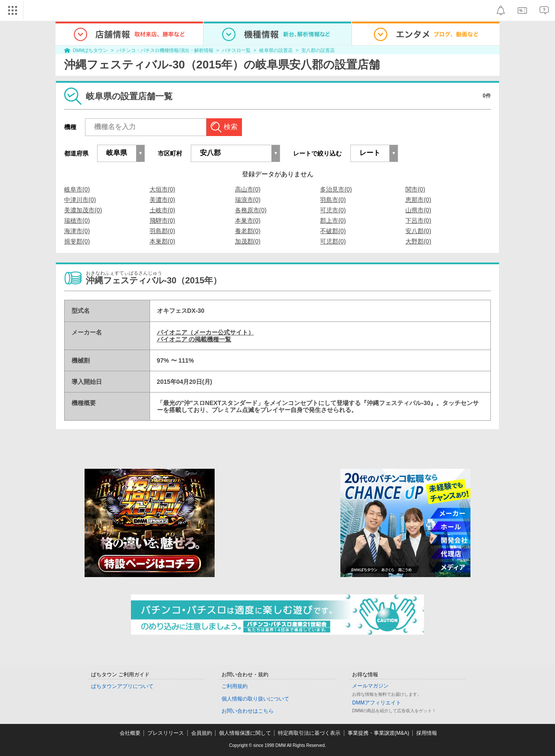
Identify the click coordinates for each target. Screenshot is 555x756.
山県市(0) (418, 210)
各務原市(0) (251, 210)
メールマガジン (370, 686)
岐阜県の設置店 (276, 50)
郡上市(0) (333, 221)
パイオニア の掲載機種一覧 (194, 339)
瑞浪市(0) (248, 200)
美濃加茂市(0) (83, 210)
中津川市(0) (80, 200)
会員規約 (202, 733)
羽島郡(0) (162, 231)
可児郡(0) (333, 241)
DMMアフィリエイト (377, 703)
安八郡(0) (418, 231)
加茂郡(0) (248, 241)
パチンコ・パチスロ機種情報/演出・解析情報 (165, 50)
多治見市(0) (336, 189)
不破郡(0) (333, 231)
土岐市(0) (162, 210)
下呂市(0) (418, 221)
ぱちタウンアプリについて (122, 686)
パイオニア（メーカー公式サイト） (206, 332)
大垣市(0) (162, 189)
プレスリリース (166, 733)
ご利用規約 (235, 686)
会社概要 (130, 733)
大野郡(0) (418, 241)
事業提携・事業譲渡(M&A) (379, 733)
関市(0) (415, 189)
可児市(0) (333, 210)
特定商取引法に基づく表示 (309, 733)
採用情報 (427, 733)
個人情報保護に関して (245, 733)
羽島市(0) (333, 200)
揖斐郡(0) (77, 241)
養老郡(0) (248, 231)
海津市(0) (77, 231)
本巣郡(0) (162, 241)
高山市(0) (248, 189)
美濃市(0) (162, 200)
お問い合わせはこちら (248, 711)
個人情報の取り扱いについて (255, 699)
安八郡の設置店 (318, 50)
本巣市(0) (248, 221)
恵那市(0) (418, 200)
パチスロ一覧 (236, 50)
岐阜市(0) (77, 189)
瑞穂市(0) (77, 221)
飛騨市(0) (162, 221)
